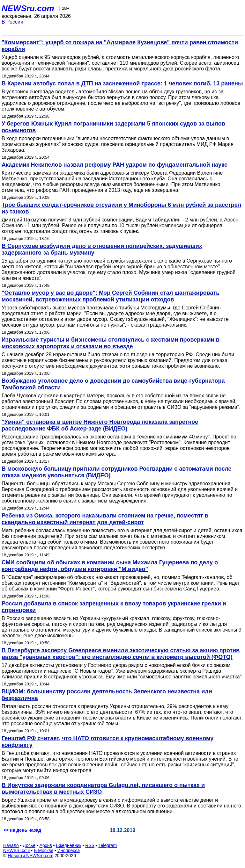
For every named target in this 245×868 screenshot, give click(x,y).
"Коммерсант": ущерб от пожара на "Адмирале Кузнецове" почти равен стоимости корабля (120, 46)
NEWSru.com (28, 8)
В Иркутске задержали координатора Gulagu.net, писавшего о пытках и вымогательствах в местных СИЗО (103, 788)
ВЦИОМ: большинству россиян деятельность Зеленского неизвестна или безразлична (107, 695)
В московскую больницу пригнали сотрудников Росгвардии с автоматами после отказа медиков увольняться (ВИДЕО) (117, 472)
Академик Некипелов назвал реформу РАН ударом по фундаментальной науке (115, 165)
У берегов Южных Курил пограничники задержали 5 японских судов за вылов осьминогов (113, 127)
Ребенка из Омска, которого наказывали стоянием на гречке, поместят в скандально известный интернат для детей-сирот (105, 519)
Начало (11, 845)
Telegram (108, 845)
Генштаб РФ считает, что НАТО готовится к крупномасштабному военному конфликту (108, 742)
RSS (90, 845)
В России (12, 22)
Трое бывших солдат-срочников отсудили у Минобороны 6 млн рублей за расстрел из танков (121, 208)
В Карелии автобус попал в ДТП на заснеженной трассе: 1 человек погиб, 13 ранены (122, 83)
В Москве (44, 850)
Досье (29, 845)
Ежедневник (69, 845)
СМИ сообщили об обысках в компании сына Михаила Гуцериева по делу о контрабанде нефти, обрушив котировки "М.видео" (110, 566)
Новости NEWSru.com (30, 856)
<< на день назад (22, 830)
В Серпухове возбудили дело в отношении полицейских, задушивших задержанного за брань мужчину (102, 249)
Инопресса (69, 850)
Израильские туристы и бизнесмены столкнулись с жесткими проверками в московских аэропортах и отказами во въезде (111, 343)
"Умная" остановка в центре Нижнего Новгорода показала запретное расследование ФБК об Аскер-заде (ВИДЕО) (100, 425)
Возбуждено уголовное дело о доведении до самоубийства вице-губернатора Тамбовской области (113, 384)
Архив (46, 845)
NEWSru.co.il (16, 850)
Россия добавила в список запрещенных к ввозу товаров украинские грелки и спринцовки (114, 607)
